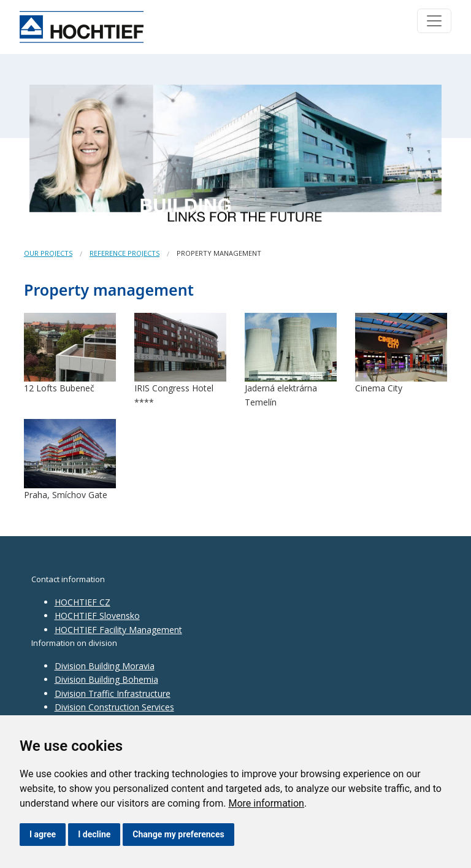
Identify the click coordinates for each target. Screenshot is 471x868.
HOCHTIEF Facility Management (118, 630)
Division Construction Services (114, 707)
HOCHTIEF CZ (82, 602)
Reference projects (124, 253)
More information (266, 803)
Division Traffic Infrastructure (113, 693)
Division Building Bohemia (106, 679)
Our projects (48, 253)
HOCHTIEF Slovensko (97, 616)
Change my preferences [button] (178, 834)
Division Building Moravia (105, 666)
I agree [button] (43, 834)
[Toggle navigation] (434, 21)
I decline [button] (94, 834)
